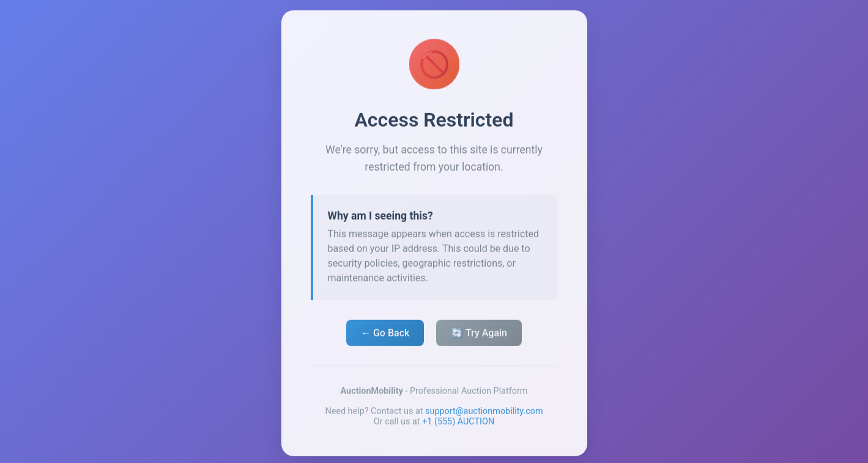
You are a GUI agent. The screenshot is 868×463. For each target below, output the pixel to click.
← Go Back (385, 335)
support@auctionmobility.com (484, 413)
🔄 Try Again (479, 335)
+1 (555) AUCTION (458, 424)
